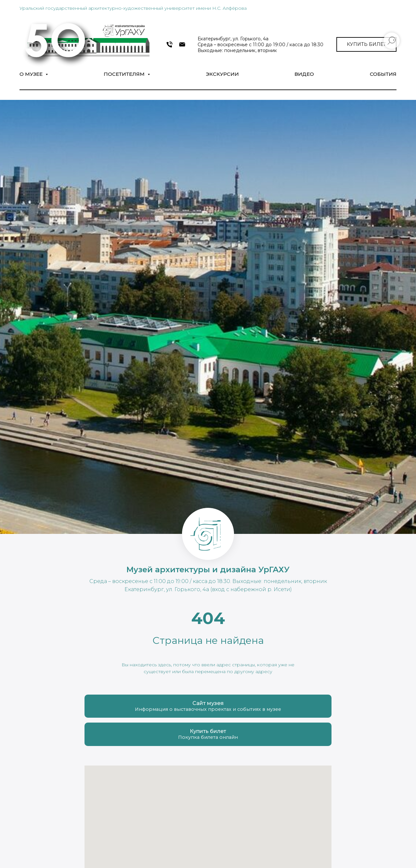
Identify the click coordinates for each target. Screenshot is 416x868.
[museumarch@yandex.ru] (182, 44)
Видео (304, 74)
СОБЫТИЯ (383, 74)
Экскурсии (222, 74)
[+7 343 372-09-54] (169, 44)
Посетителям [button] (125, 74)
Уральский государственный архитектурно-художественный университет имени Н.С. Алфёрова (133, 8)
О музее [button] (32, 74)
